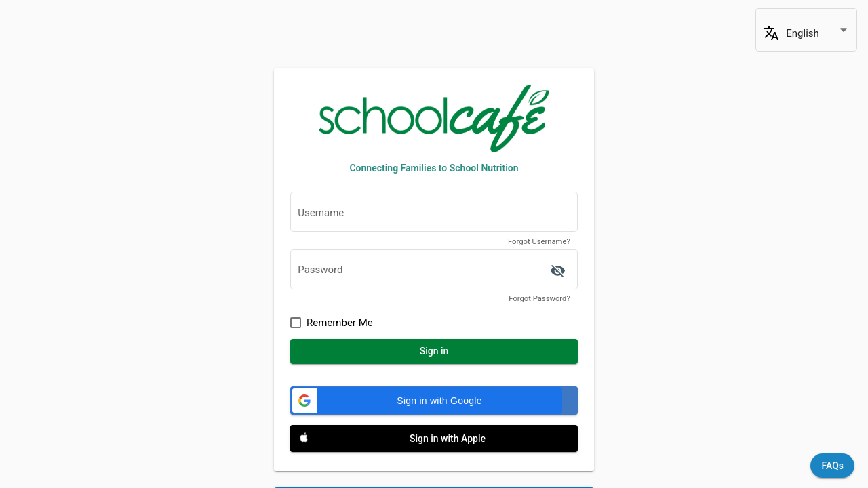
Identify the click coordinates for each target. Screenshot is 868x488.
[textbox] (434, 216)
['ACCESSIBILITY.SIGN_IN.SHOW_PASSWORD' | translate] (557, 271)
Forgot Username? (539, 242)
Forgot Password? (539, 299)
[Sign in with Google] (434, 401)
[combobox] (818, 34)
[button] (427, 401)
